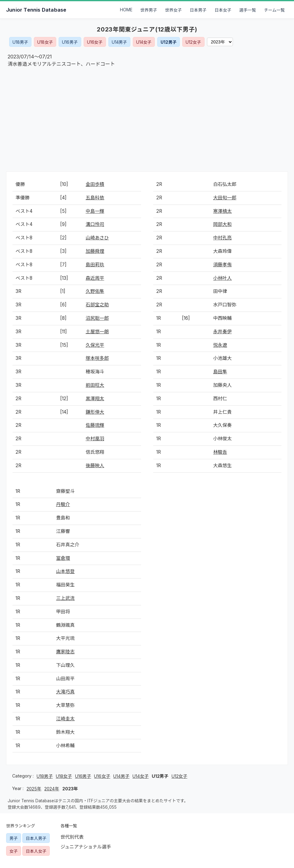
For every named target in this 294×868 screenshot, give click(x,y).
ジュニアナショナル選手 (86, 847)
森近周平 (95, 278)
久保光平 (95, 345)
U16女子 (95, 42)
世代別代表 (72, 837)
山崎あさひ (97, 238)
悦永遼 (220, 345)
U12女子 (193, 42)
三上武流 (65, 598)
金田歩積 (95, 184)
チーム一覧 (274, 10)
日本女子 (223, 10)
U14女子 (144, 42)
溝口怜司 (95, 224)
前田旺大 (95, 385)
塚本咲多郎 (97, 358)
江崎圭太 (65, 719)
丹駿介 (63, 504)
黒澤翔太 (95, 399)
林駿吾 (220, 452)
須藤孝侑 (222, 265)
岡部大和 (222, 224)
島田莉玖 (95, 265)
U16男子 (70, 42)
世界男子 (149, 10)
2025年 (34, 789)
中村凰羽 (95, 439)
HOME (126, 10)
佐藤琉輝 (95, 425)
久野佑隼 (95, 291)
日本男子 (198, 10)
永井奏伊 (222, 332)
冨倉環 (63, 558)
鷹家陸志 (65, 652)
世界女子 (174, 10)
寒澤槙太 (222, 211)
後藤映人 (95, 465)
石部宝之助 (97, 305)
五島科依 (95, 198)
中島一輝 (95, 211)
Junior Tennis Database (36, 10)
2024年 (52, 789)
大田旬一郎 (225, 198)
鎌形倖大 (95, 412)
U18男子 (20, 42)
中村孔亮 (222, 238)
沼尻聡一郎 (97, 318)
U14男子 (119, 42)
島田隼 (220, 372)
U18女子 (45, 42)
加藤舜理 (95, 251)
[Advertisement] (147, 120)
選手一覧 (248, 10)
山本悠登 (65, 571)
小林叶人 (222, 278)
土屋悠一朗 (97, 332)
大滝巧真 (65, 692)
